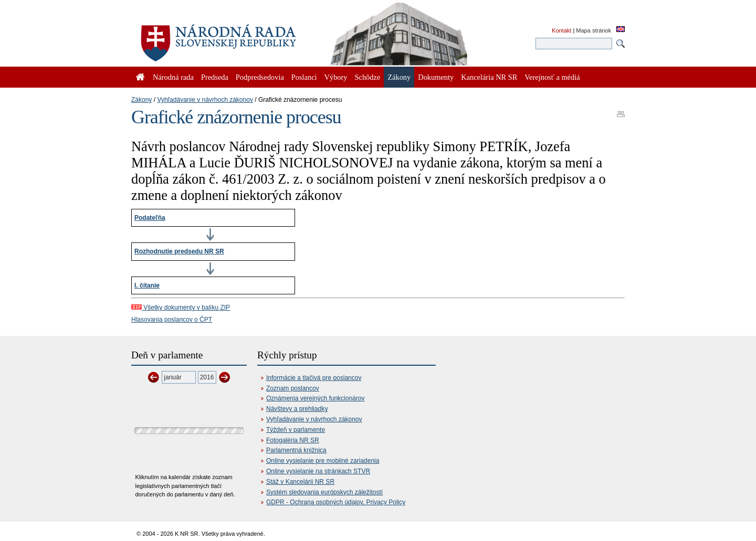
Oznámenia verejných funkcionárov (315, 398)
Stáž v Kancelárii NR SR (300, 482)
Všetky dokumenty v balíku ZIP (181, 307)
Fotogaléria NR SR (293, 440)
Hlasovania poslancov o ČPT (172, 320)
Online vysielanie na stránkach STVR (318, 471)
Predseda (215, 77)
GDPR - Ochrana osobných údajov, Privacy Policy (336, 502)
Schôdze (368, 77)
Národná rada (173, 77)
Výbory (336, 77)
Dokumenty (436, 77)
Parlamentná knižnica (296, 450)
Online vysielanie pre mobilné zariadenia (323, 461)
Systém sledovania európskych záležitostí (324, 492)
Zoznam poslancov (293, 388)
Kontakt (561, 30)
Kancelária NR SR (489, 77)
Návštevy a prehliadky (297, 409)
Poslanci (304, 77)
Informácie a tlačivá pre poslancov (314, 378)
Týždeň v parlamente (296, 430)
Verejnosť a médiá (552, 77)
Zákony (141, 100)
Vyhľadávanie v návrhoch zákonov (205, 100)
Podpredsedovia (260, 77)
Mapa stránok (594, 30)
